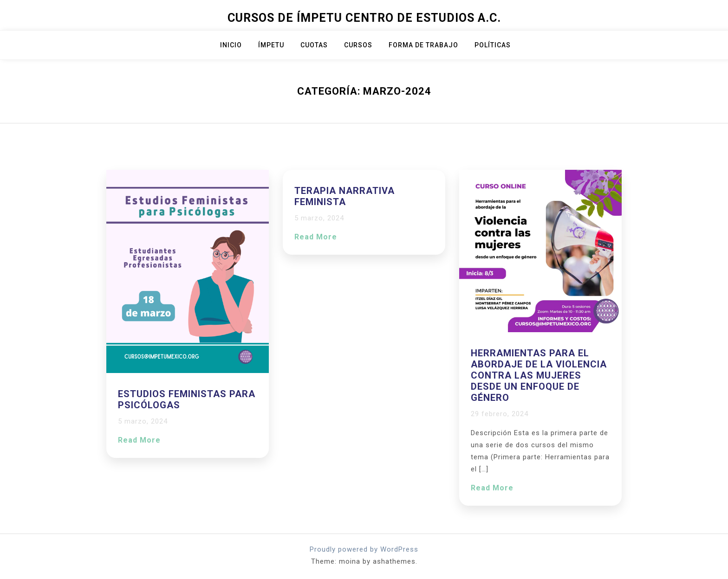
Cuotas (314, 45)
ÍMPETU (271, 45)
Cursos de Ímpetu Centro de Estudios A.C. (364, 18)
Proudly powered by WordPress (364, 549)
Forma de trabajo (423, 45)
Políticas (493, 45)
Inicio (231, 45)
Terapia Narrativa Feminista (344, 196)
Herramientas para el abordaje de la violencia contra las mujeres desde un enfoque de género (539, 375)
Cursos (358, 45)
